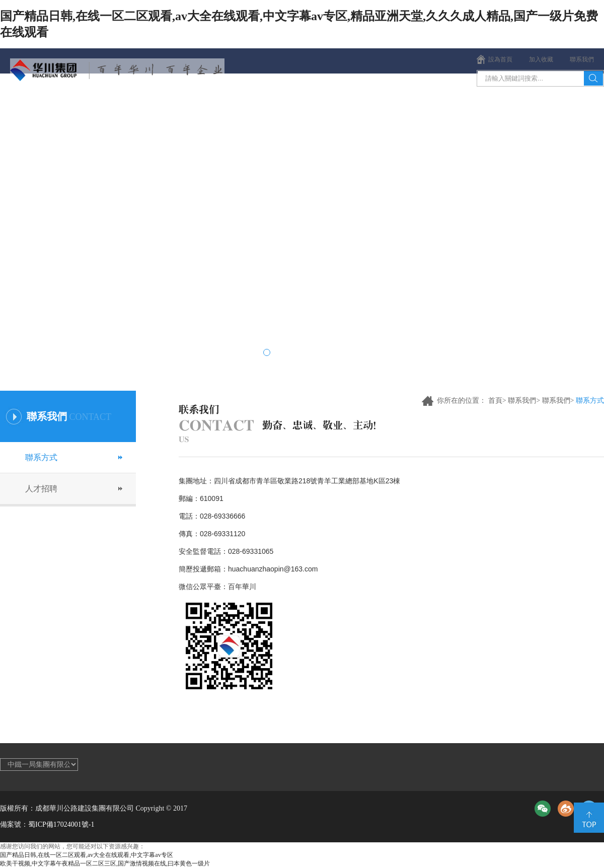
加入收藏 (541, 59)
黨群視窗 (415, 106)
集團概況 (113, 106)
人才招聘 (41, 489)
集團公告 (566, 106)
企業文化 (264, 106)
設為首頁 (500, 59)
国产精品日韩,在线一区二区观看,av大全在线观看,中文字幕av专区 (87, 855)
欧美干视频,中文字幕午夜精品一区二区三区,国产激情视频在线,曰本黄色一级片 (105, 863)
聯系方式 (41, 457)
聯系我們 (582, 59)
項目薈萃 (340, 106)
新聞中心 (189, 106)
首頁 (38, 106)
